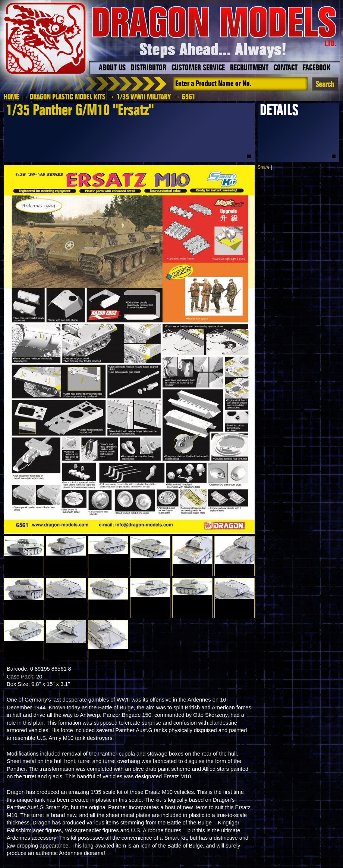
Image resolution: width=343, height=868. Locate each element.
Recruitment (249, 68)
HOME (11, 97)
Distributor (149, 68)
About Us (112, 68)
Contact (286, 68)
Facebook (317, 68)
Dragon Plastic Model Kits (68, 97)
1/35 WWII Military (144, 97)
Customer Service (198, 68)
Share (264, 167)
